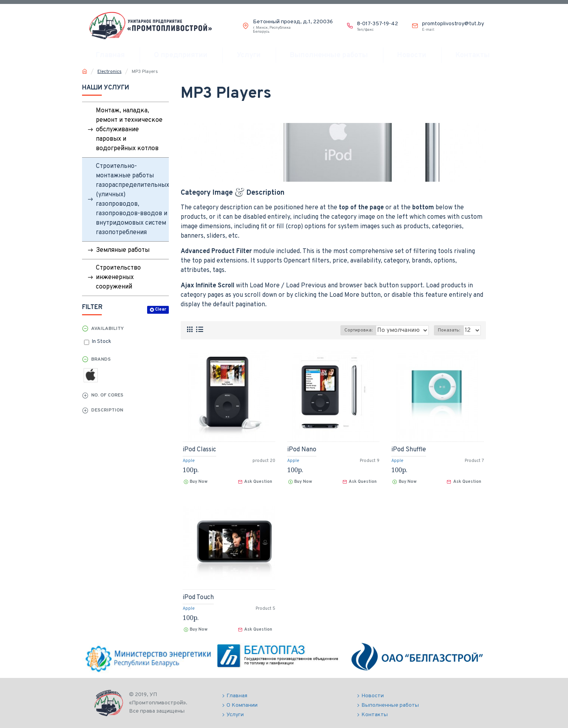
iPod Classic (199, 450)
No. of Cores (107, 395)
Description (107, 410)
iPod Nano (302, 450)
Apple (189, 461)
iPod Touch (198, 598)
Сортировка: (337, 330)
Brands (101, 359)
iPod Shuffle (409, 450)
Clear (161, 309)
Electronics (109, 72)
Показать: (450, 330)
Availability (107, 329)
